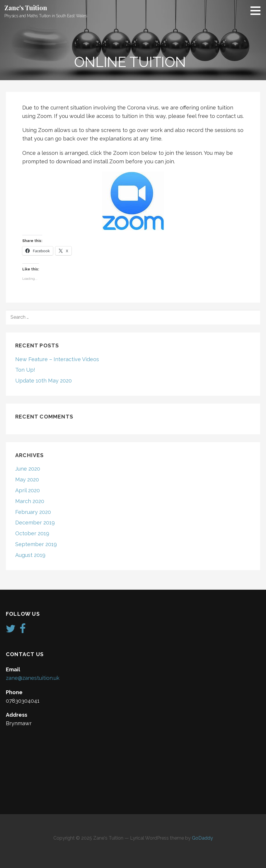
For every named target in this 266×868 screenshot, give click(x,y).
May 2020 (27, 480)
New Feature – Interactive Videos (57, 359)
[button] (258, 11)
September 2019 (36, 544)
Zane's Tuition (26, 8)
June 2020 (28, 469)
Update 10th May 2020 (44, 381)
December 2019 (35, 523)
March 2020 (30, 501)
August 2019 (30, 555)
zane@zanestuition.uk (33, 678)
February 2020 (33, 512)
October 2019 (32, 533)
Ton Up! (25, 370)
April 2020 (28, 490)
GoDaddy (202, 838)
